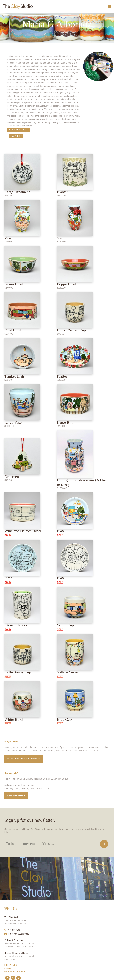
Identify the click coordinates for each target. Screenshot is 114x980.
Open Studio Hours (14, 972)
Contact (9, 968)
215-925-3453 (12, 930)
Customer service (16, 796)
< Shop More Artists (19, 130)
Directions (10, 965)
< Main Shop (16, 136)
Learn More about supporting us (24, 759)
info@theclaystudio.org (17, 934)
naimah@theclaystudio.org (17, 789)
